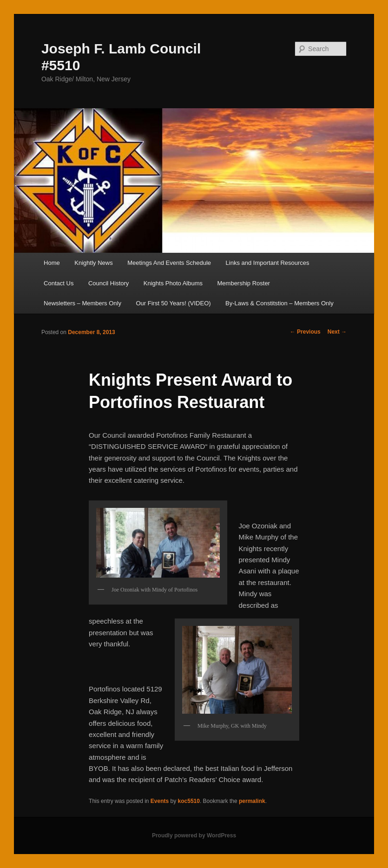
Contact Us (59, 283)
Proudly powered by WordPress (194, 835)
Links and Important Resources (268, 263)
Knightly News (93, 263)
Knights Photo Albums (173, 283)
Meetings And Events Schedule (169, 263)
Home (52, 263)
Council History (109, 283)
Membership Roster (244, 283)
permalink (252, 801)
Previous (305, 332)
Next (337, 332)
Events (160, 801)
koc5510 (189, 801)
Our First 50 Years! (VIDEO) (173, 303)
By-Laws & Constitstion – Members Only (279, 303)
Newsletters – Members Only (82, 303)
